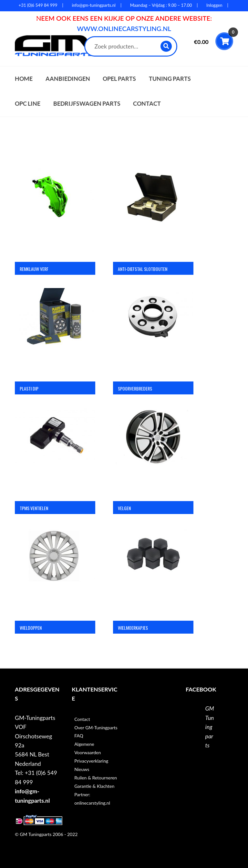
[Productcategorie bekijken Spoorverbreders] (153, 328)
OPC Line (28, 104)
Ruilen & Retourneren (96, 778)
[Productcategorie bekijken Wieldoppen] (55, 568)
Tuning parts (170, 79)
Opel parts (119, 79)
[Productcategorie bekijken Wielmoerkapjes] (153, 568)
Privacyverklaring (91, 761)
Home (24, 79)
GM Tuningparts (210, 727)
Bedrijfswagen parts (87, 104)
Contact (147, 104)
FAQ (79, 736)
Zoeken (166, 46)
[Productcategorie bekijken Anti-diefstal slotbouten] (153, 209)
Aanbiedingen (68, 79)
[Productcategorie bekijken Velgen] (153, 448)
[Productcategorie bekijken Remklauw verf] (55, 209)
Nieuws (82, 769)
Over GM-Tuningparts (96, 728)
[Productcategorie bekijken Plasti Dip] (55, 328)
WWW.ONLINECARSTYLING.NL (124, 28)
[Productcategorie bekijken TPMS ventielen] (55, 448)
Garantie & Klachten (94, 786)
